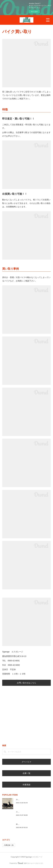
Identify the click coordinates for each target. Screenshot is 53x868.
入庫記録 (9, 845)
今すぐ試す (34, 12)
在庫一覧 (26, 773)
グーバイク (26, 762)
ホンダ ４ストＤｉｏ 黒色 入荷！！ (31, 800)
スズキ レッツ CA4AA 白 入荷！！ (31, 812)
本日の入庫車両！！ (23, 824)
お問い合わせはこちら (26, 683)
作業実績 (26, 785)
